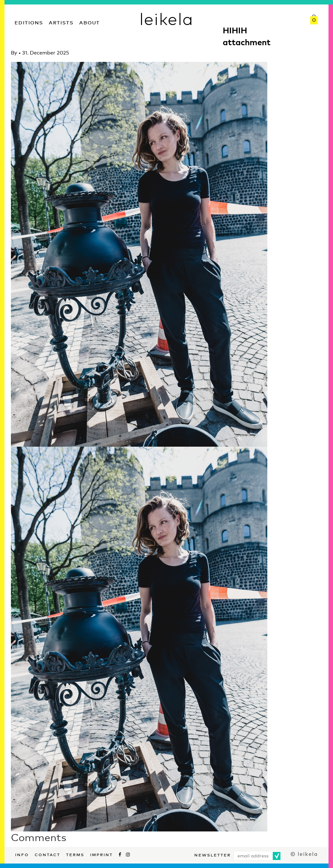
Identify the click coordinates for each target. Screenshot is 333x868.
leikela (166, 19)
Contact (47, 854)
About (89, 22)
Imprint (101, 854)
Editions (29, 22)
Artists (61, 22)
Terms (75, 854)
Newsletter (212, 854)
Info (22, 854)
